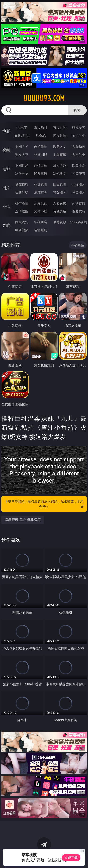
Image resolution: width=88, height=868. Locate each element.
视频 (6, 150)
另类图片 (79, 192)
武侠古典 (79, 203)
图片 (6, 188)
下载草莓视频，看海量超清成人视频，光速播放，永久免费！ (45, 504)
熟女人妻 (22, 155)
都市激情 (22, 203)
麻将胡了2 (22, 136)
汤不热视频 (79, 222)
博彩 (6, 131)
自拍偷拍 (41, 147)
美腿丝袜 (22, 192)
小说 (6, 207)
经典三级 (41, 173)
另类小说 (41, 211)
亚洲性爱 (22, 165)
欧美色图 (60, 184)
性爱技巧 (79, 211)
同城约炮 (22, 222)
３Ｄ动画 (79, 147)
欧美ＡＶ (60, 147)
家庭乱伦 (41, 203)
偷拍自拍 (41, 165)
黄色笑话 (60, 211)
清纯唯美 (41, 192)
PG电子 (22, 128)
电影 (6, 169)
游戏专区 (79, 128)
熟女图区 (60, 192)
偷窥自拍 (22, 184)
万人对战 (60, 128)
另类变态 (79, 173)
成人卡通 (60, 165)
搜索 (77, 110)
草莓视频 (60, 222)
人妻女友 (60, 203)
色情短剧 (41, 230)
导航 (6, 225)
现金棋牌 (60, 136)
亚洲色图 (41, 184)
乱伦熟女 (60, 173)
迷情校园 (22, 211)
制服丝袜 (22, 173)
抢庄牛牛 (79, 136)
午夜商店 (41, 222)
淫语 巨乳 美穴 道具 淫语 (23, 520)
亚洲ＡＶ (22, 147)
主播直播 (60, 155)
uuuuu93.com (44, 98)
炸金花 (41, 136)
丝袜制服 (41, 155)
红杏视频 (22, 230)
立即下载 (71, 858)
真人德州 (41, 128)
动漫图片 (79, 184)
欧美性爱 (79, 165)
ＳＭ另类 (79, 155)
